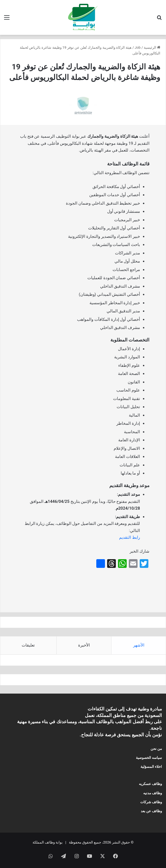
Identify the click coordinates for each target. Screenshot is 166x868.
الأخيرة (84, 645)
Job (138, 47)
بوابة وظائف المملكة (48, 842)
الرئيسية (152, 47)
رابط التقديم (130, 537)
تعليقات (28, 645)
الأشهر (139, 645)
